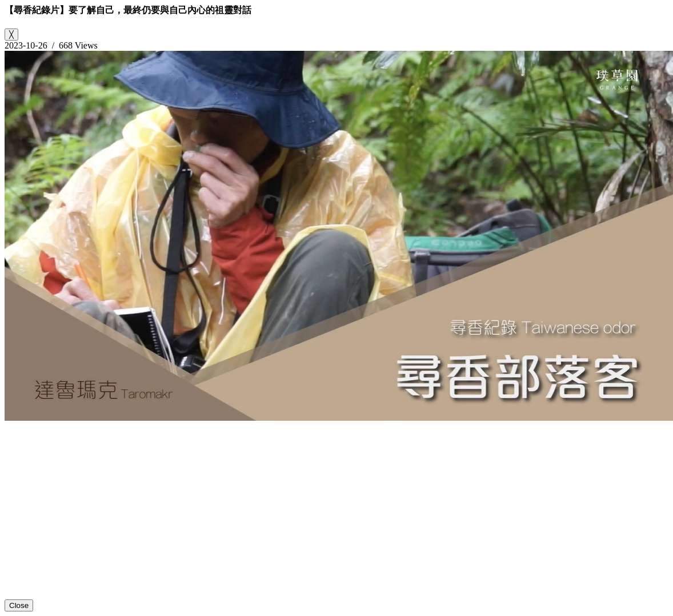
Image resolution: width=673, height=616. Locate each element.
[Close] (11, 35)
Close (19, 605)
